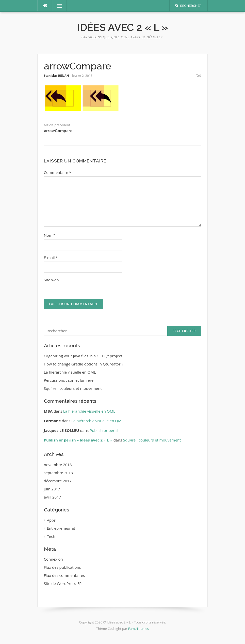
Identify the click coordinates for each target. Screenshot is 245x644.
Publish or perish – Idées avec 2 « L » (78, 440)
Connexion (53, 559)
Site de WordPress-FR (63, 583)
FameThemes (138, 629)
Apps (51, 520)
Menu (57, 6)
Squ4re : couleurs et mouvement (73, 388)
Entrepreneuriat (61, 528)
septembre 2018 (58, 473)
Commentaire (58, 172)
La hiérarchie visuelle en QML (70, 372)
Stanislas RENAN (56, 76)
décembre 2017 (58, 481)
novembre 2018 (58, 465)
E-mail (51, 257)
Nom (50, 235)
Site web (51, 280)
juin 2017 (52, 489)
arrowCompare (58, 131)
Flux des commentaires (64, 575)
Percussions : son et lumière (69, 380)
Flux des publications (62, 567)
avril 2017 (53, 497)
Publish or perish (105, 430)
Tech (51, 536)
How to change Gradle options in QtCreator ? (84, 364)
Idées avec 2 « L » (123, 27)
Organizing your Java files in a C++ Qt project (83, 356)
